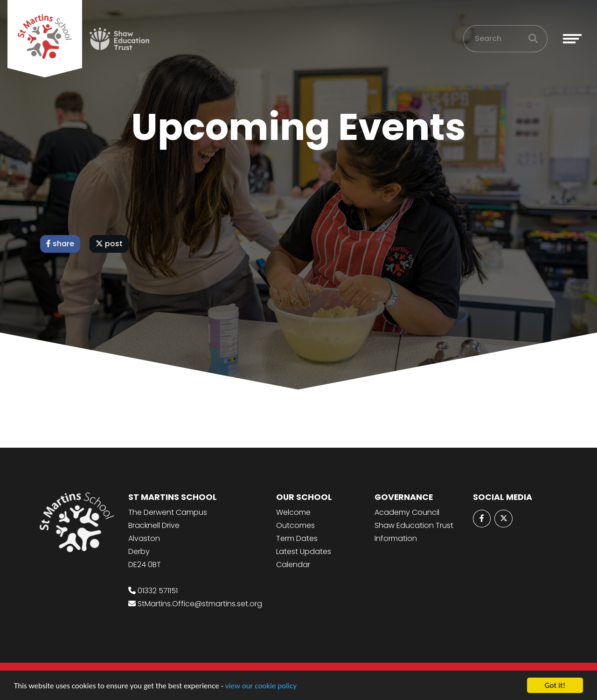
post (110, 244)
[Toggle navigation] (572, 39)
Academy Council (407, 512)
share (61, 244)
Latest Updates (304, 551)
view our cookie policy (261, 686)
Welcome (293, 512)
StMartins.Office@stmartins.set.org (200, 604)
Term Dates (297, 538)
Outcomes (295, 525)
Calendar (293, 565)
